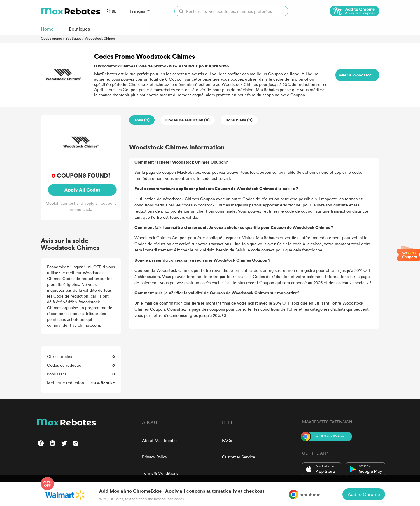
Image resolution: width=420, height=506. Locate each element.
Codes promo (51, 38)
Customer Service (239, 457)
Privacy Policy (155, 457)
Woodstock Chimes (100, 38)
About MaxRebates (160, 440)
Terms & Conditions (160, 473)
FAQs (227, 440)
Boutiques (73, 38)
